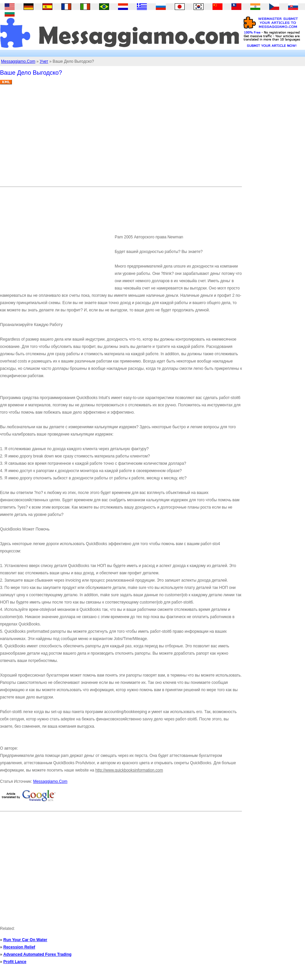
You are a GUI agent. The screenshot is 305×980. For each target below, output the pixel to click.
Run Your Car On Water (25, 940)
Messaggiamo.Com (18, 61)
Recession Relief (19, 947)
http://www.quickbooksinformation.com (129, 770)
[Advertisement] (115, 138)
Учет (44, 61)
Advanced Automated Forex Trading (37, 954)
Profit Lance (15, 962)
